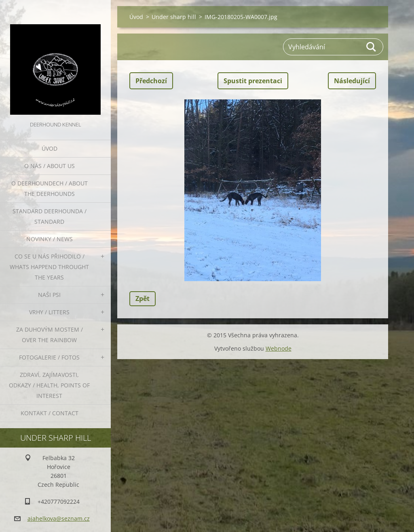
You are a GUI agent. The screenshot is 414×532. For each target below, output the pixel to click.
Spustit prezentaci (253, 81)
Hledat (372, 47)
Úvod (50, 148)
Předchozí (151, 81)
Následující (352, 81)
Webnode (279, 348)
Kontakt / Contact (50, 413)
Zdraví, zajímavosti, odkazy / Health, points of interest (49, 385)
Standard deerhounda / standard (50, 216)
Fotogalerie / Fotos (49, 357)
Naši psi (49, 295)
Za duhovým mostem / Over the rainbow (50, 335)
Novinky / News (50, 239)
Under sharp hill (174, 17)
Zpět (143, 299)
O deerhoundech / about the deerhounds (50, 188)
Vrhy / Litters (49, 312)
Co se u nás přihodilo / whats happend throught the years (49, 267)
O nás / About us (50, 166)
